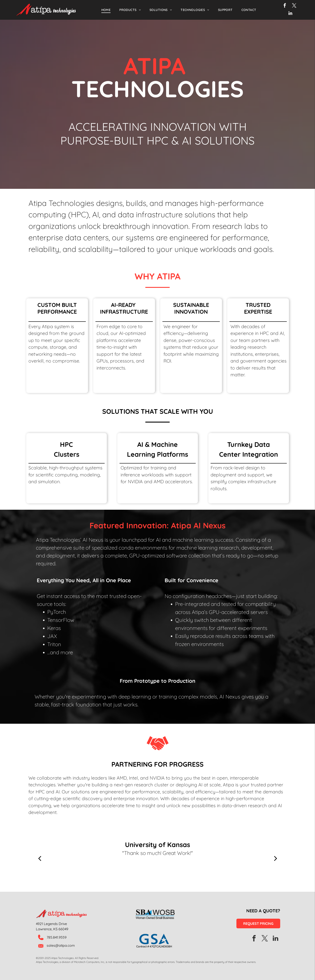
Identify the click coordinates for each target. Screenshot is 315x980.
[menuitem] (106, 10)
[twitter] (294, 6)
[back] (40, 858)
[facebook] (285, 6)
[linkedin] (290, 14)
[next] (276, 858)
